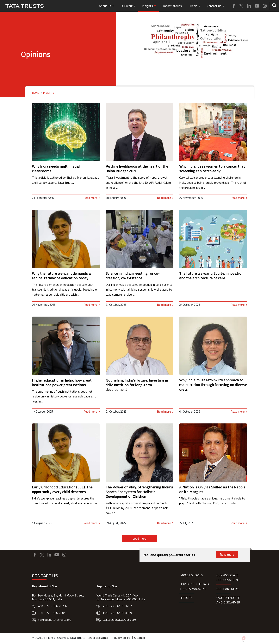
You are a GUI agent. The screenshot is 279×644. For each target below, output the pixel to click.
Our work (127, 6)
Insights (148, 6)
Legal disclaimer (98, 638)
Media (193, 6)
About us (105, 6)
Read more (90, 198)
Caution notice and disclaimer (228, 600)
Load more (139, 538)
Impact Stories (191, 575)
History (186, 598)
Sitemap (139, 638)
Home (36, 93)
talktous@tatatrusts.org (55, 620)
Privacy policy (121, 638)
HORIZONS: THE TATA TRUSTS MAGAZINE (195, 586)
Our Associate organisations (228, 577)
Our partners (227, 589)
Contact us (214, 6)
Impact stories (172, 6)
